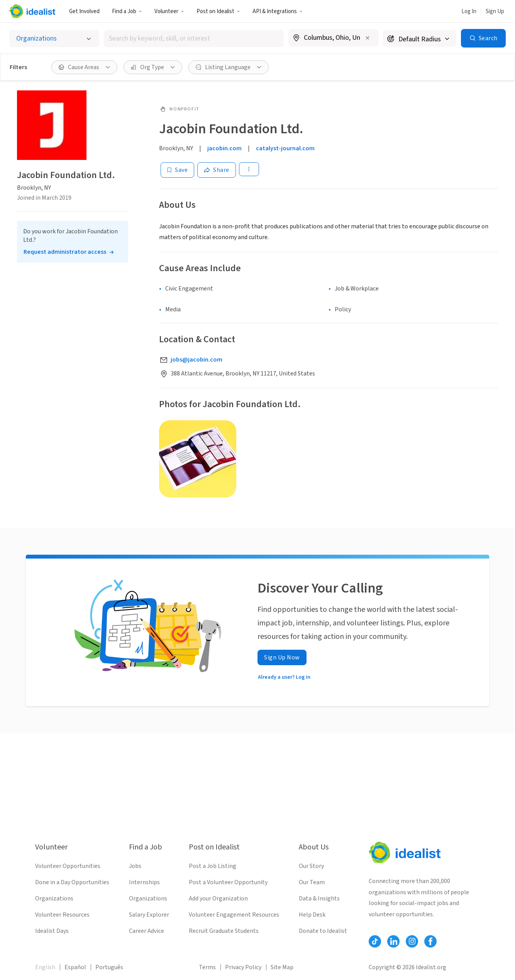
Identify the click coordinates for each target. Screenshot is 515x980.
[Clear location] (368, 38)
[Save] (177, 170)
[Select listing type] (54, 38)
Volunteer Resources (62, 915)
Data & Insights (319, 898)
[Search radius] (420, 38)
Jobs (135, 866)
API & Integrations (278, 11)
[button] (127, 11)
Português (109, 967)
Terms (207, 967)
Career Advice (147, 931)
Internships (144, 882)
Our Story (311, 866)
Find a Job (127, 11)
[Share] (217, 170)
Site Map (282, 967)
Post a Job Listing (213, 866)
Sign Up (495, 11)
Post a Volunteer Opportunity (228, 882)
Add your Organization (218, 898)
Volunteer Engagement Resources (234, 915)
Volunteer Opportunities (68, 866)
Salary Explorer (149, 915)
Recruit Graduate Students (224, 931)
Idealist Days (52, 931)
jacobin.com (224, 148)
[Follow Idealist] (375, 941)
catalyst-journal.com (285, 148)
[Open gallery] (198, 459)
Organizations (54, 898)
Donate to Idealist (323, 931)
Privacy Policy (243, 967)
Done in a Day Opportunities (72, 882)
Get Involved (84, 11)
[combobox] (194, 38)
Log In (469, 11)
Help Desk (312, 915)
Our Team (312, 882)
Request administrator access (65, 252)
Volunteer (169, 11)
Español (75, 967)
